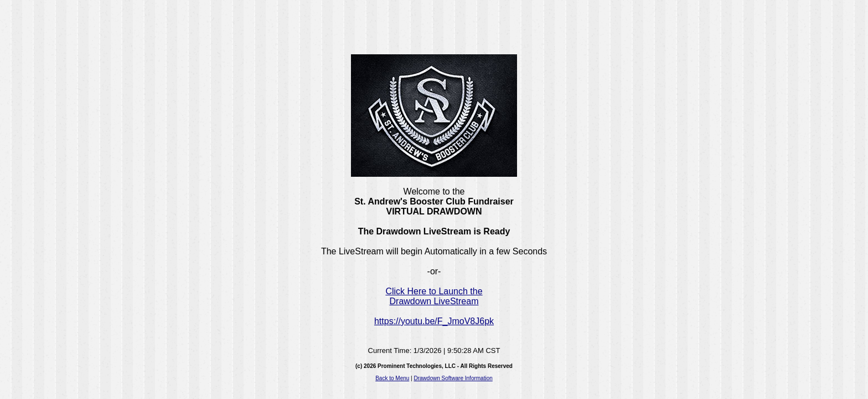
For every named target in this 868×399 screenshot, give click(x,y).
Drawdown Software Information (453, 378)
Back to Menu (392, 378)
